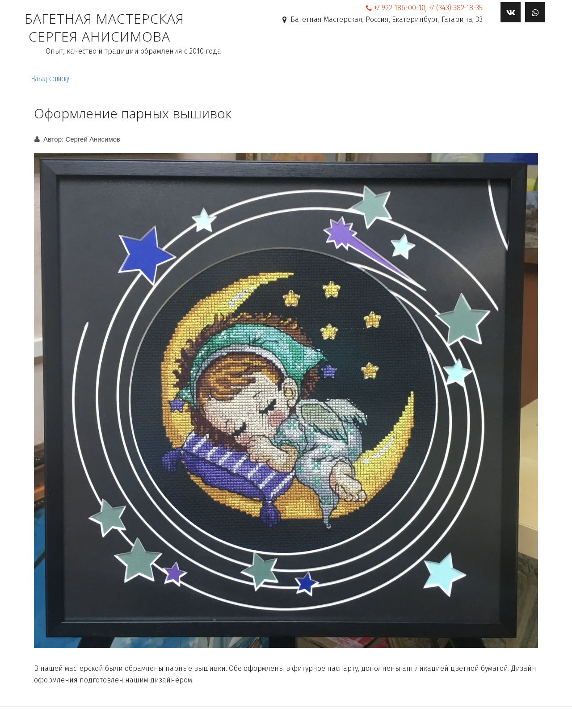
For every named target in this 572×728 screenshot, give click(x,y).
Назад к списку (50, 78)
